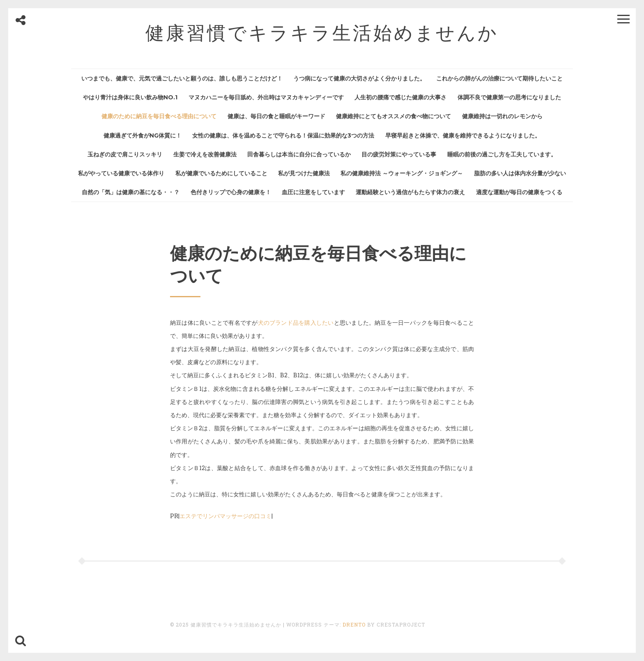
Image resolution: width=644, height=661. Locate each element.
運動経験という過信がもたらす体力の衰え (410, 192)
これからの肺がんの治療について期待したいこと (499, 78)
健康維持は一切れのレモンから (502, 116)
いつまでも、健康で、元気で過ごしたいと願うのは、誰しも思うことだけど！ (182, 78)
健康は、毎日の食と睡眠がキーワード (276, 116)
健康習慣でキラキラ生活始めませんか (322, 33)
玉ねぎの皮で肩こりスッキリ (125, 154)
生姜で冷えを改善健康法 (205, 154)
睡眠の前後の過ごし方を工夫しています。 (502, 154)
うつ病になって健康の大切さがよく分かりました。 (359, 78)
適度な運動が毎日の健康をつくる (519, 192)
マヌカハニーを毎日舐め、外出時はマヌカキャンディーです (266, 97)
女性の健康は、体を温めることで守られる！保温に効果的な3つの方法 (283, 135)
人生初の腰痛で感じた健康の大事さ (400, 97)
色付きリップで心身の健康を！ (231, 192)
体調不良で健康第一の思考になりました (509, 97)
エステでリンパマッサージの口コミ (225, 516)
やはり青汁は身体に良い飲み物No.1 (130, 97)
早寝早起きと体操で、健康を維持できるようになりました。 (463, 135)
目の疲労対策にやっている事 (399, 154)
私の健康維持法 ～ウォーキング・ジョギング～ (402, 173)
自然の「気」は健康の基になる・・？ (131, 192)
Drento (354, 624)
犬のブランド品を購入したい (296, 322)
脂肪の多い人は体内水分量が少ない (520, 173)
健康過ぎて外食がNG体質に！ (143, 135)
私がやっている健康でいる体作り (121, 173)
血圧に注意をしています (313, 192)
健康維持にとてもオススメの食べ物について (393, 116)
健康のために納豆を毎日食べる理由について (159, 116)
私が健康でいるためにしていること (221, 173)
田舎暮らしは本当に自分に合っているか (299, 154)
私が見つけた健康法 (304, 173)
